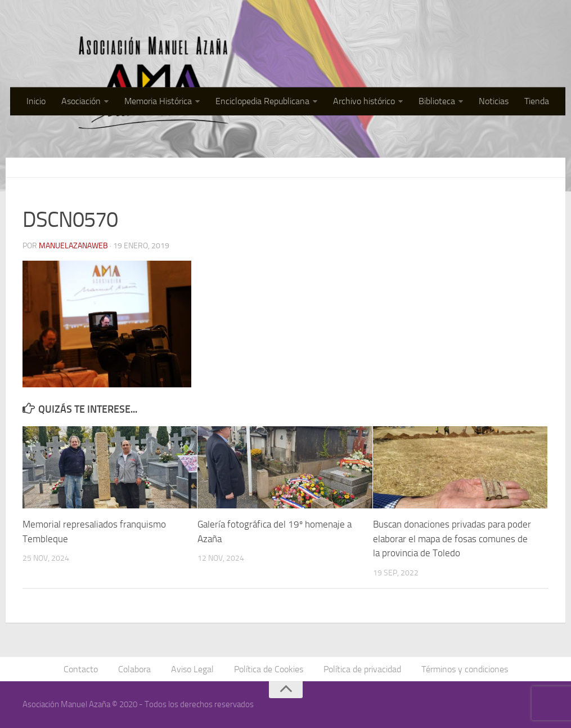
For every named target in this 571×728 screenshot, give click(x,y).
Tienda (537, 101)
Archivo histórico (364, 101)
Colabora (134, 669)
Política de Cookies (269, 669)
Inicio (36, 101)
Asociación (81, 101)
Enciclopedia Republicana (262, 101)
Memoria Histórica (158, 101)
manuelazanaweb (73, 246)
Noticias (494, 101)
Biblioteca (437, 101)
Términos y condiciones (465, 669)
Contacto (81, 669)
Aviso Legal (192, 669)
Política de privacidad (362, 669)
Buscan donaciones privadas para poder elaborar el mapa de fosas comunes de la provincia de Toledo (452, 539)
